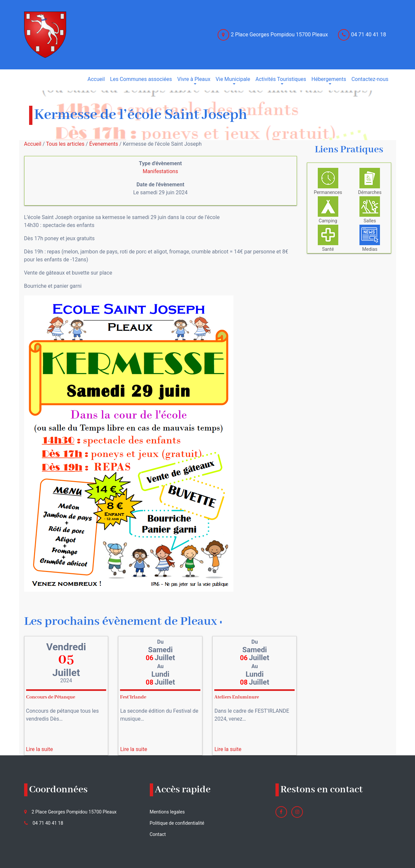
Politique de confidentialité (177, 823)
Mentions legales (167, 812)
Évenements (104, 144)
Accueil (33, 144)
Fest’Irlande (133, 697)
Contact (158, 834)
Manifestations (161, 171)
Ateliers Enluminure (237, 697)
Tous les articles (65, 144)
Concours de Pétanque (51, 697)
